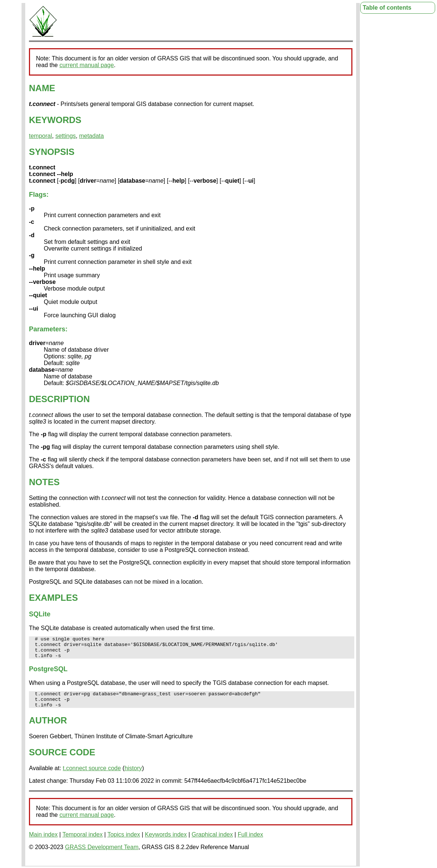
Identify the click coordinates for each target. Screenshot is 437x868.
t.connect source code (92, 776)
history (133, 776)
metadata (91, 136)
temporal (40, 136)
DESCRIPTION (59, 399)
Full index (250, 842)
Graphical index (212, 842)
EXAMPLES (53, 598)
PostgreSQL (48, 673)
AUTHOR (48, 728)
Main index (43, 842)
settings (65, 136)
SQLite (40, 614)
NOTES (44, 482)
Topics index (124, 842)
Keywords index (166, 842)
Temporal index (83, 842)
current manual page (87, 65)
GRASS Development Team (102, 855)
